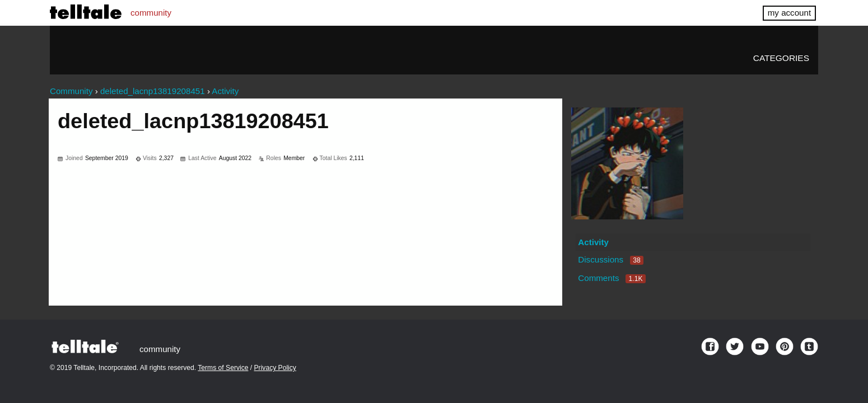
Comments (612, 278)
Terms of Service (223, 368)
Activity (593, 242)
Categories (781, 58)
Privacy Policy (275, 368)
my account (789, 13)
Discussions (610, 259)
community (151, 13)
